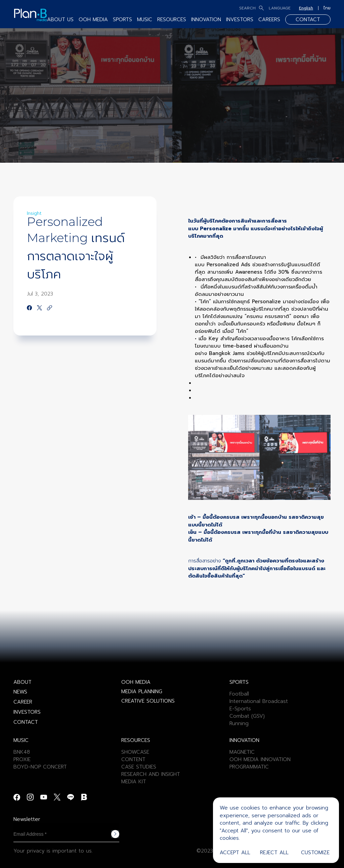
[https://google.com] (50, 308)
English (306, 8)
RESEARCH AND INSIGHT (151, 774)
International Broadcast (259, 701)
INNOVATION (206, 19)
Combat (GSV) (247, 716)
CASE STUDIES (139, 767)
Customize (315, 853)
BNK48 (22, 752)
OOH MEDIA (93, 19)
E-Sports (240, 709)
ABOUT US (60, 19)
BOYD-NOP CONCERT (40, 767)
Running (239, 723)
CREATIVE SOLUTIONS (148, 701)
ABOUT (23, 682)
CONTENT (133, 759)
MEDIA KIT (134, 782)
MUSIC (145, 19)
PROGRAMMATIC (249, 767)
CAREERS (269, 19)
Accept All (235, 853)
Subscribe (115, 834)
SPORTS (122, 19)
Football (239, 694)
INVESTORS (240, 19)
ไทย (327, 8)
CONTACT (308, 19)
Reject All (274, 853)
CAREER (23, 702)
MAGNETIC (242, 752)
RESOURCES (172, 19)
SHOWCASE (135, 752)
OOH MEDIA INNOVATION (260, 759)
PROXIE (22, 759)
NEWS (20, 692)
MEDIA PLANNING (142, 692)
